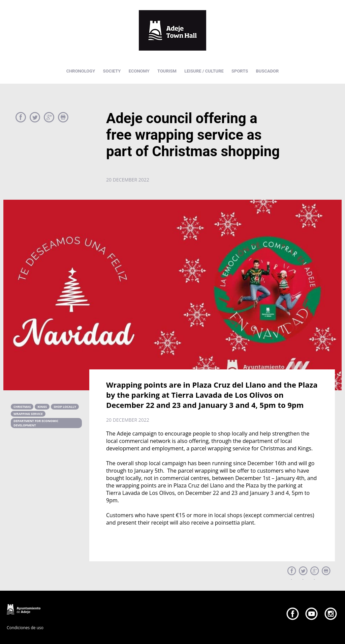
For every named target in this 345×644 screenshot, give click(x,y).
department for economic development (36, 423)
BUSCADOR (268, 71)
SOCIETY (112, 71)
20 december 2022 (128, 180)
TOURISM (167, 71)
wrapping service (28, 414)
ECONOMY (139, 71)
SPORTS (240, 71)
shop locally (65, 407)
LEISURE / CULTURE (204, 71)
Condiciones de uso (25, 628)
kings (42, 407)
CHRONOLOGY (81, 71)
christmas (22, 407)
